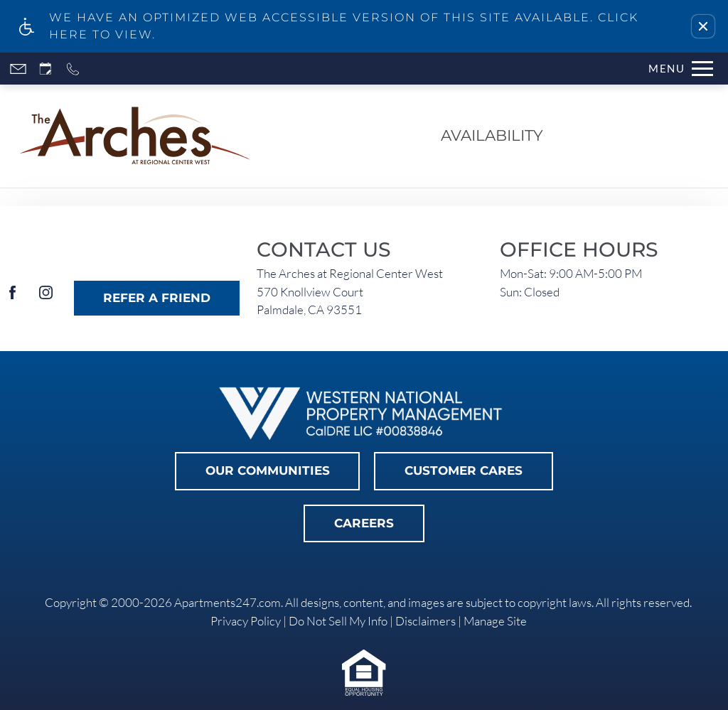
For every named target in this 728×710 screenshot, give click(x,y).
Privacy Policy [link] (246, 621)
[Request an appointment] (45, 69)
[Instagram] (46, 298)
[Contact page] (18, 69)
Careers (364, 523)
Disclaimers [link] (425, 621)
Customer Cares (464, 470)
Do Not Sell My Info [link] (338, 621)
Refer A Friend (157, 298)
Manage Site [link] (495, 621)
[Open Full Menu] (681, 69)
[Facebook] (12, 298)
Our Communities (268, 470)
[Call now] (73, 69)
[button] (703, 26)
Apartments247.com (227, 602)
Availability (492, 135)
